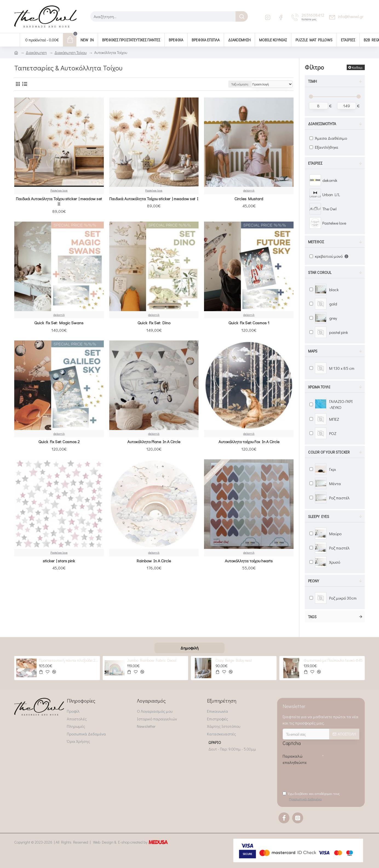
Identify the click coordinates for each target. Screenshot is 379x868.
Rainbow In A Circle (154, 561)
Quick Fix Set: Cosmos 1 (249, 323)
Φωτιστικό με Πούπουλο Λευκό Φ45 (333, 660)
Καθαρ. (358, 67)
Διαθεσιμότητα (322, 124)
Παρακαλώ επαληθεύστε (295, 759)
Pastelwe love (59, 190)
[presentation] (324, 777)
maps (313, 351)
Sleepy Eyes (319, 516)
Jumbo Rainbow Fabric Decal (152, 660)
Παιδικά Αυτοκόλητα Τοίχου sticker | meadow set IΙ (59, 201)
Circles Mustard (249, 199)
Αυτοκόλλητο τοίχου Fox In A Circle (249, 442)
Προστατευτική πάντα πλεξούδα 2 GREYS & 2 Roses (68, 660)
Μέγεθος (316, 242)
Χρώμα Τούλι (319, 387)
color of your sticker (329, 452)
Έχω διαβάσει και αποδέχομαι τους (311, 796)
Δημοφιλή (190, 648)
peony (314, 581)
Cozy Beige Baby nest (234, 660)
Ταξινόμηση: (240, 84)
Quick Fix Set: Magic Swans (59, 323)
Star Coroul (320, 272)
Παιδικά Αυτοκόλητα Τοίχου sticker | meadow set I (154, 199)
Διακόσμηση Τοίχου (71, 52)
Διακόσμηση (36, 52)
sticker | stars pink (59, 561)
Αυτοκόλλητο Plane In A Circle (154, 442)
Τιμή (312, 81)
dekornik (249, 190)
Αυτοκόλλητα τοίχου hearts (249, 561)
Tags (312, 617)
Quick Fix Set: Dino (154, 323)
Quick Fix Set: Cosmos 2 (59, 442)
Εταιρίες (315, 163)
